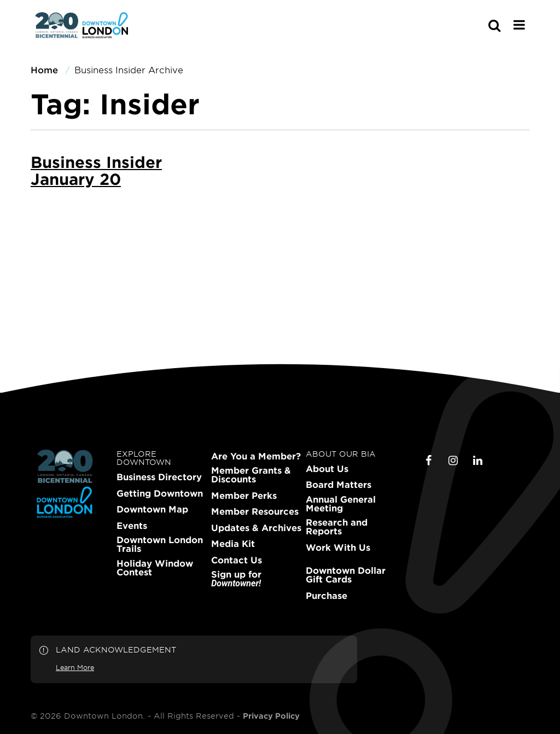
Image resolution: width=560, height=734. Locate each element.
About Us (327, 469)
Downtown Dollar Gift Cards (346, 575)
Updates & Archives (256, 528)
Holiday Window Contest (155, 568)
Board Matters (339, 485)
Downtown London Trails (160, 544)
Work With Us (338, 547)
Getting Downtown (160, 493)
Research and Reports (337, 527)
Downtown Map (152, 509)
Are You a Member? (256, 456)
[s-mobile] (475, 25)
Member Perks (244, 496)
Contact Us (237, 560)
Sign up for (236, 579)
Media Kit (233, 544)
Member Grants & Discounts (251, 475)
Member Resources (255, 511)
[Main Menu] (519, 25)
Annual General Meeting (341, 504)
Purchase (326, 596)
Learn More (75, 667)
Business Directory (159, 477)
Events (132, 526)
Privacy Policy (271, 716)
